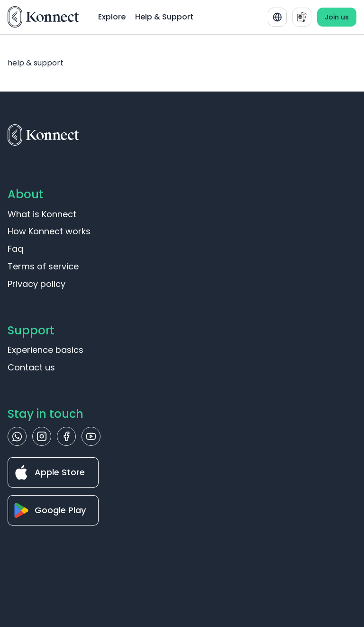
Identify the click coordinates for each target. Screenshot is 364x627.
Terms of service (43, 266)
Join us (337, 17)
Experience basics (45, 350)
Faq (15, 249)
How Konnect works (49, 231)
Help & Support (164, 17)
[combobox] (277, 17)
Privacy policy (36, 284)
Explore (112, 17)
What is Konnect (42, 214)
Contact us (31, 367)
